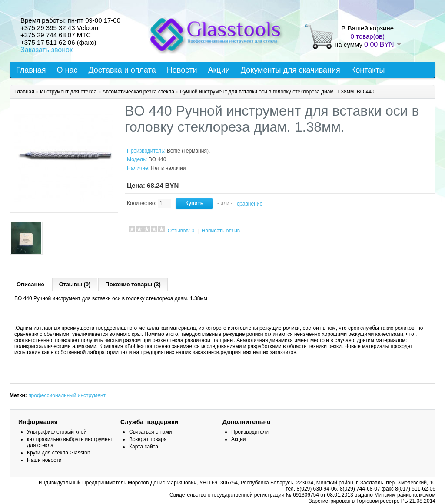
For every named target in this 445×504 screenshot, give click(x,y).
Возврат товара (148, 439)
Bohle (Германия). (188, 151)
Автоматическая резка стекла (138, 92)
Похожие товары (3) (133, 284)
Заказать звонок (46, 50)
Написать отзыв (221, 231)
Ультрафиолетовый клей (57, 432)
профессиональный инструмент (67, 395)
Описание (30, 284)
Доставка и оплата (122, 70)
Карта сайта (144, 447)
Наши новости (44, 460)
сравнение (250, 204)
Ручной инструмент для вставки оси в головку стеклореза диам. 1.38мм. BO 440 (277, 92)
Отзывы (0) (75, 284)
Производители (250, 432)
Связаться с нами (150, 432)
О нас (67, 70)
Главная (31, 70)
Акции (219, 70)
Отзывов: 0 (181, 231)
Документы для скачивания (291, 70)
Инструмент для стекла (68, 92)
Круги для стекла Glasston (59, 453)
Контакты (368, 70)
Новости (182, 70)
